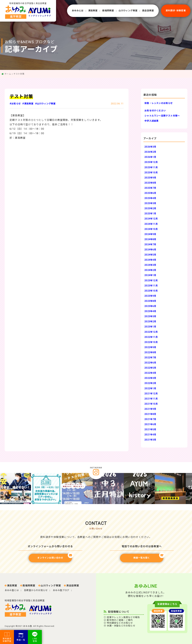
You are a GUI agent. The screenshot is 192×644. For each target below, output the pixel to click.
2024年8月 (150, 239)
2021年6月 (150, 424)
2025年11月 (151, 168)
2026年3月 (150, 147)
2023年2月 (150, 322)
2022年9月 (150, 347)
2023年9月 (150, 296)
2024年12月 (151, 219)
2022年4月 (150, 373)
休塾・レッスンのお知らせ (159, 103)
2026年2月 (150, 152)
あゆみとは (78, 11)
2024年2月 (150, 270)
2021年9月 (150, 409)
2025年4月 (150, 198)
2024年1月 (150, 275)
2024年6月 (150, 250)
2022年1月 (150, 389)
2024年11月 (151, 224)
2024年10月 (151, 229)
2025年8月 (150, 183)
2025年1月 (150, 214)
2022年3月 (150, 378)
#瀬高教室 (28, 104)
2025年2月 (150, 209)
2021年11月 (151, 399)
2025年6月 (150, 193)
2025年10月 (151, 173)
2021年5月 (150, 430)
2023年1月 (150, 327)
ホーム (8, 74)
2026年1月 (150, 157)
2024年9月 (150, 234)
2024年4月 (150, 260)
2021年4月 (150, 435)
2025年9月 (150, 178)
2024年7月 (150, 245)
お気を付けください (155, 111)
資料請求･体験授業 (176, 11)
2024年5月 (150, 255)
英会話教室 (148, 11)
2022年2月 (150, 383)
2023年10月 (151, 291)
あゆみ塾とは (12, 590)
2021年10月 (151, 404)
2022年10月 (151, 342)
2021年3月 (150, 440)
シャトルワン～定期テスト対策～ (162, 116)
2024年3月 (150, 265)
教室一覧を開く (148, 557)
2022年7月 (150, 358)
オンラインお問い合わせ (55, 557)
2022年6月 (150, 363)
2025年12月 (151, 162)
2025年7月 (150, 188)
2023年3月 (150, 316)
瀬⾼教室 (93, 11)
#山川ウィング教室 (45, 104)
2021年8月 (150, 414)
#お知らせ (15, 104)
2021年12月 (151, 394)
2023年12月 (151, 281)
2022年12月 (151, 332)
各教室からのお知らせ (36, 590)
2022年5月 (150, 368)
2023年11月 (151, 286)
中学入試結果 (152, 121)
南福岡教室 (108, 11)
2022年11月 (151, 337)
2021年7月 (150, 419)
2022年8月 (150, 353)
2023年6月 (150, 306)
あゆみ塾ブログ (61, 590)
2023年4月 (150, 311)
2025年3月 (150, 203)
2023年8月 (150, 301)
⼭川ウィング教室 (128, 11)
